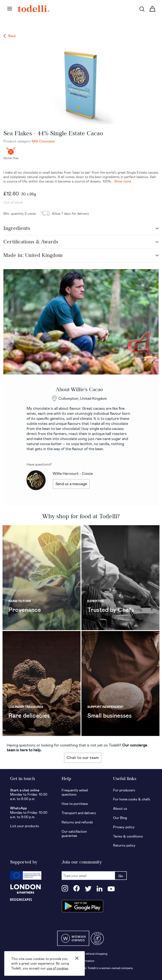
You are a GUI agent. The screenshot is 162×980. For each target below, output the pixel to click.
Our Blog (120, 818)
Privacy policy (124, 827)
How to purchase (75, 803)
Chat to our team (83, 757)
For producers (124, 790)
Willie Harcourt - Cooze (73, 473)
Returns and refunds (77, 822)
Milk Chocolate (43, 141)
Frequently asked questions (75, 792)
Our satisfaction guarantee (74, 834)
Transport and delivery (79, 813)
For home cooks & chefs (132, 799)
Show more (123, 181)
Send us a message (71, 484)
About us (120, 808)
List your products (25, 826)
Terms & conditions (128, 836)
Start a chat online (25, 790)
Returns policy (124, 845)
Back (10, 36)
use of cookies (57, 968)
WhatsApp (18, 808)
